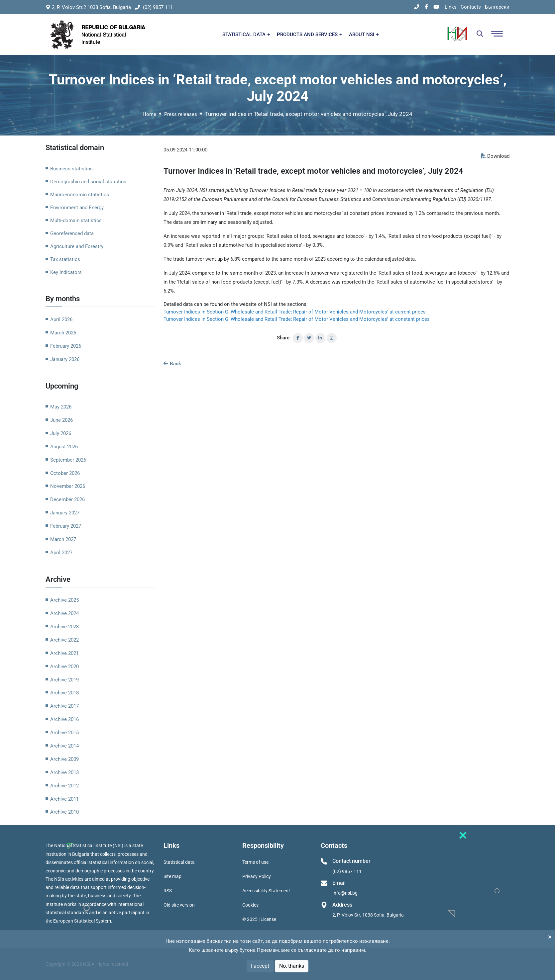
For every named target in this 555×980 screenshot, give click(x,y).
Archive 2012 (64, 786)
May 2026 (61, 407)
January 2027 (65, 513)
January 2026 (65, 359)
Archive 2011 (64, 799)
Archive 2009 (64, 759)
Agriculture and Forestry (77, 246)
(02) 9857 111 (154, 7)
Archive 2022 (64, 640)
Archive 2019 (64, 680)
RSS (168, 891)
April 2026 (61, 319)
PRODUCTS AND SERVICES (310, 35)
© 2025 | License (259, 919)
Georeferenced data (72, 233)
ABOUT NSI (364, 35)
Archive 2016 (64, 719)
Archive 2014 (64, 746)
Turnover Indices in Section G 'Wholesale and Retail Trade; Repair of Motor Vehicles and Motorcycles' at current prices (295, 312)
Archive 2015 (64, 733)
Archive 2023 (64, 627)
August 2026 (64, 447)
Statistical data (179, 862)
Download (495, 156)
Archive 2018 (64, 693)
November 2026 (68, 486)
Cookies (250, 905)
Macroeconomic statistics (80, 195)
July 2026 (61, 433)
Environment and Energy (77, 208)
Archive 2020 (64, 667)
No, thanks (292, 966)
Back (172, 364)
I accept (260, 966)
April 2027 (61, 553)
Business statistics (71, 169)
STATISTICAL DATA (246, 35)
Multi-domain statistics (76, 221)
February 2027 (66, 526)
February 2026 (66, 346)
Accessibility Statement (266, 891)
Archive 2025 (64, 600)
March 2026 (63, 333)
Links (451, 7)
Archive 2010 (64, 812)
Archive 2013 (64, 772)
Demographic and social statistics (88, 182)
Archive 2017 (64, 706)
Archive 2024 (64, 613)
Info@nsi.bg (345, 893)
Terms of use (255, 862)
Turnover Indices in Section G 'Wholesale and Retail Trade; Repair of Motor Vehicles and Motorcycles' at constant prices (297, 319)
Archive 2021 (64, 653)
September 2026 (68, 460)
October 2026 (65, 473)
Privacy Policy (257, 876)
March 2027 (63, 539)
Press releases (181, 114)
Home (149, 114)
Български (497, 7)
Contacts (471, 7)
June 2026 (61, 420)
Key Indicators (66, 272)
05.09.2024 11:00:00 (185, 150)
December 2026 (67, 499)
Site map (172, 876)
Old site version (179, 905)
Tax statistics (65, 259)
